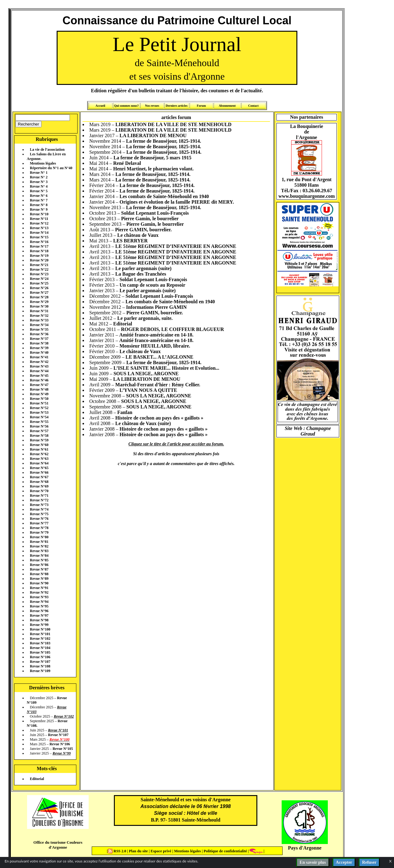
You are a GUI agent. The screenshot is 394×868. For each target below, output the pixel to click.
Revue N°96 (39, 611)
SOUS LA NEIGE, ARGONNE (146, 374)
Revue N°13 (39, 228)
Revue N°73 (39, 505)
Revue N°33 (39, 320)
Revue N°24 (39, 279)
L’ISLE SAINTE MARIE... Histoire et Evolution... (167, 368)
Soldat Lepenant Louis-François (155, 213)
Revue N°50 (39, 399)
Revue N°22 (39, 269)
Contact (253, 106)
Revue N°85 (39, 560)
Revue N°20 (39, 260)
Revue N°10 (39, 214)
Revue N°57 (39, 431)
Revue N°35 (39, 329)
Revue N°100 (40, 629)
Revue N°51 (39, 403)
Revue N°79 (39, 532)
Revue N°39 (39, 348)
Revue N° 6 (39, 196)
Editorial (37, 779)
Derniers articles (177, 106)
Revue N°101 (40, 634)
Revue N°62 (39, 454)
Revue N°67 (39, 477)
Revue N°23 (39, 274)
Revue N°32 (39, 316)
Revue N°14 (39, 233)
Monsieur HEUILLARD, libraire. (155, 346)
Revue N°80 (39, 537)
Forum (201, 106)
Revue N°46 (39, 380)
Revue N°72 (39, 500)
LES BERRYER (131, 241)
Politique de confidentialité (225, 851)
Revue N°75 (39, 514)
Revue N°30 (39, 306)
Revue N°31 (39, 311)
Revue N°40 (39, 352)
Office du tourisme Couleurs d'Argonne (58, 845)
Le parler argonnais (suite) (143, 268)
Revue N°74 (39, 509)
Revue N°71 (39, 496)
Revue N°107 (40, 662)
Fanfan (125, 412)
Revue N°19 (39, 256)
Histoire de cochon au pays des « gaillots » (159, 418)
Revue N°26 (39, 288)
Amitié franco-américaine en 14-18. (157, 335)
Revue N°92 (39, 592)
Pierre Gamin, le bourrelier (150, 219)
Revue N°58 (39, 436)
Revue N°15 (39, 237)
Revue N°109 (40, 671)
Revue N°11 (39, 219)
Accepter (344, 862)
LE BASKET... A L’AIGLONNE (160, 357)
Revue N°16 (39, 242)
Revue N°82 (39, 546)
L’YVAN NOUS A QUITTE (148, 390)
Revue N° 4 (39, 186)
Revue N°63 (39, 459)
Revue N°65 (39, 468)
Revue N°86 (39, 565)
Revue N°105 (40, 652)
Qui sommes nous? (126, 106)
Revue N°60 (39, 445)
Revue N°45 (39, 376)
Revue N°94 (39, 602)
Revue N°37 (39, 339)
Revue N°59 (39, 440)
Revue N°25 (39, 283)
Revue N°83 (39, 551)
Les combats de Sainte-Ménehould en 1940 (164, 196)
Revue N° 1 (39, 173)
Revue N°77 (39, 523)
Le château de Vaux (138, 235)
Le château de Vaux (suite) (143, 423)
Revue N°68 (39, 482)
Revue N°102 (40, 639)
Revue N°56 (39, 426)
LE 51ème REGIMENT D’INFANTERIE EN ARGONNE (176, 246)
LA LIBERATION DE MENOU (153, 135)
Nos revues (152, 106)
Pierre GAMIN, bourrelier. (143, 230)
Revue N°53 (39, 412)
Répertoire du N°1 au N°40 (51, 168)
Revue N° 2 (39, 177)
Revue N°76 (39, 519)
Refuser (369, 862)
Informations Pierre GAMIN (157, 307)
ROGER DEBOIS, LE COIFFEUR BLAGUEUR (173, 329)
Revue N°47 (39, 385)
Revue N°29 (39, 302)
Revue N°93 (39, 597)
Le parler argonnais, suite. (145, 318)
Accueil (100, 106)
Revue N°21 (39, 265)
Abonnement (227, 106)
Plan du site (139, 851)
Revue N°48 (39, 389)
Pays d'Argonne (305, 848)
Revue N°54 (39, 417)
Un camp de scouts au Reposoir (152, 285)
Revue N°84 (39, 555)
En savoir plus (313, 862)
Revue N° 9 (39, 209)
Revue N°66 (39, 472)
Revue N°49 (39, 394)
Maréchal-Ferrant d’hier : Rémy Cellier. (158, 385)
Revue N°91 (39, 588)
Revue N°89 (39, 579)
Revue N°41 (39, 357)
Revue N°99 (39, 625)
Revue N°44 (39, 371)
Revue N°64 (39, 463)
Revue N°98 (39, 620)
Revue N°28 (39, 297)
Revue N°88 (39, 574)
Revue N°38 (39, 343)
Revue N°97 (39, 615)
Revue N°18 (39, 251)
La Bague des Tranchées (141, 274)
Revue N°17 (39, 246)
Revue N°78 (39, 528)
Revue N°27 (39, 293)
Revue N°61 (39, 449)
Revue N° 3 (39, 182)
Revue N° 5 (39, 191)
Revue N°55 (39, 422)
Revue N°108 (40, 666)
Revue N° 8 (39, 205)
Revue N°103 (40, 643)
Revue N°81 (39, 542)
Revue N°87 (39, 569)
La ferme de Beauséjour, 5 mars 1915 (153, 158)
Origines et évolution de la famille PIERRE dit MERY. (177, 202)
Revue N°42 (39, 362)
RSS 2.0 (117, 851)
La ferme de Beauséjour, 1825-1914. (164, 141)
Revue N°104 (40, 648)
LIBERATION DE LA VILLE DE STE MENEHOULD (173, 124)
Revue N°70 (39, 491)
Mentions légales (43, 163)
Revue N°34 (39, 325)
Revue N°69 (39, 486)
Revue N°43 (39, 366)
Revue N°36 (39, 334)
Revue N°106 (40, 657)
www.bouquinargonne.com (306, 196)
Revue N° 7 (39, 200)
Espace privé (160, 851)
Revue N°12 (39, 223)
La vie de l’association (47, 149)
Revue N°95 (39, 606)
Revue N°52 (39, 408)
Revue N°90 (39, 583)
